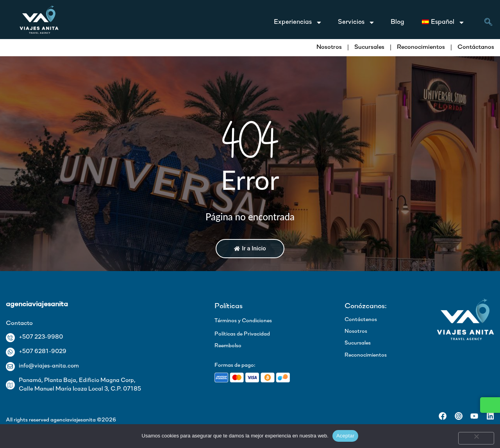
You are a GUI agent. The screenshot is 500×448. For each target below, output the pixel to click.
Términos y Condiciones (243, 321)
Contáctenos (361, 320)
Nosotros (329, 47)
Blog (397, 22)
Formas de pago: (235, 365)
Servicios (356, 22)
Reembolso (228, 346)
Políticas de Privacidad (242, 334)
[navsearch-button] (488, 23)
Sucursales (369, 47)
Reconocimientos (421, 47)
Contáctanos (476, 47)
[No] (476, 438)
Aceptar (346, 436)
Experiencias (298, 22)
